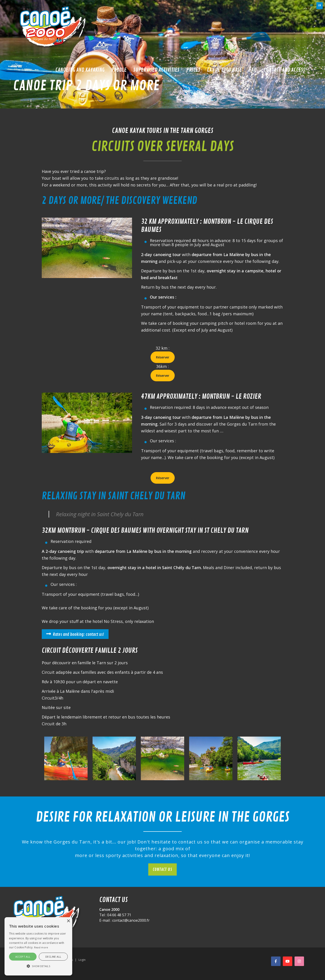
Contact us (162, 869)
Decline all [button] (53, 957)
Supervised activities (156, 70)
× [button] (68, 921)
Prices (193, 70)
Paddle (119, 70)
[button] (38, 966)
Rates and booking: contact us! (78, 634)
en (320, 6)
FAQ (253, 70)
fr (311, 6)
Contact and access (284, 70)
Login (82, 960)
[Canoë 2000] (54, 27)
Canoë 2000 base (224, 70)
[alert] (38, 946)
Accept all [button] (23, 957)
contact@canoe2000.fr (131, 920)
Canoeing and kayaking (80, 70)
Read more (41, 947)
